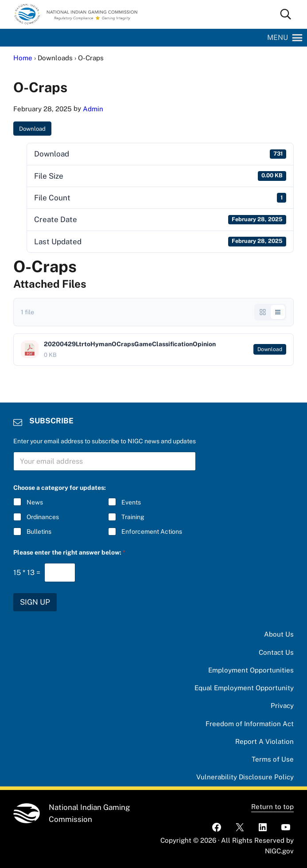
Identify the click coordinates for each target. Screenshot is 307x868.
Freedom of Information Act (250, 724)
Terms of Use (273, 759)
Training (132, 517)
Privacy (282, 706)
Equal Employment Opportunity (244, 688)
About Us (279, 634)
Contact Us (276, 652)
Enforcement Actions (151, 532)
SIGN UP (35, 602)
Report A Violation (264, 741)
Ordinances (43, 517)
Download (32, 129)
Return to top (272, 807)
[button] (278, 38)
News (35, 502)
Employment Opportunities (251, 670)
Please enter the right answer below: (69, 552)
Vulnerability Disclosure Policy (245, 777)
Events (131, 502)
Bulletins (39, 532)
